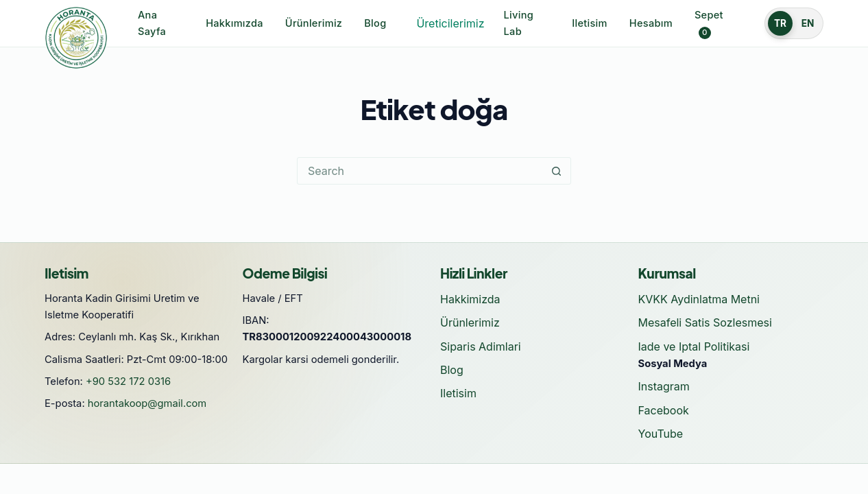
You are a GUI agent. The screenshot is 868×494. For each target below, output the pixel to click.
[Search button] (557, 171)
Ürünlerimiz (314, 23)
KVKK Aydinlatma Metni (699, 299)
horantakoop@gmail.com (147, 403)
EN (808, 23)
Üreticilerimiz (450, 23)
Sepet (709, 24)
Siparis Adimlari (481, 346)
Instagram (664, 386)
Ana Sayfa (152, 23)
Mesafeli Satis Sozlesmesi (705, 322)
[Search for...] (420, 171)
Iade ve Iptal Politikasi (694, 346)
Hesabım (651, 23)
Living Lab (519, 23)
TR (780, 23)
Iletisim (590, 23)
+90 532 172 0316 (128, 381)
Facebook (664, 410)
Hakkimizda (470, 299)
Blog (375, 23)
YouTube (661, 434)
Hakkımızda (234, 23)
